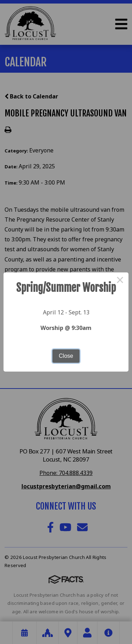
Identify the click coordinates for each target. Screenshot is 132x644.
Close (66, 356)
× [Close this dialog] (120, 281)
